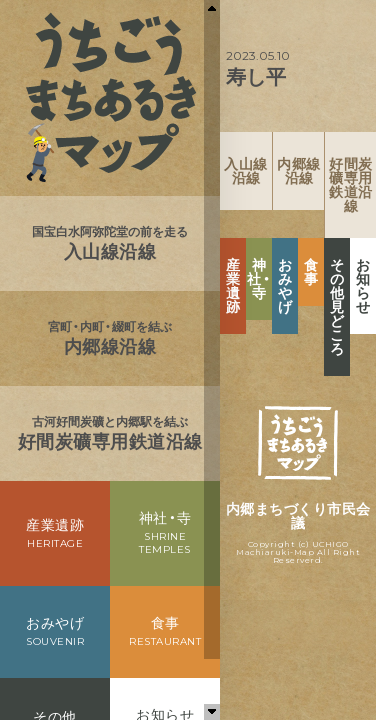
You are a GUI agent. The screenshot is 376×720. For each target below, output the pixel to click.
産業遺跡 (233, 286)
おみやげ (285, 286)
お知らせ (363, 286)
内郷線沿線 (299, 171)
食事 (311, 272)
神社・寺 (259, 279)
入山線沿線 (246, 171)
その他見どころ (337, 307)
